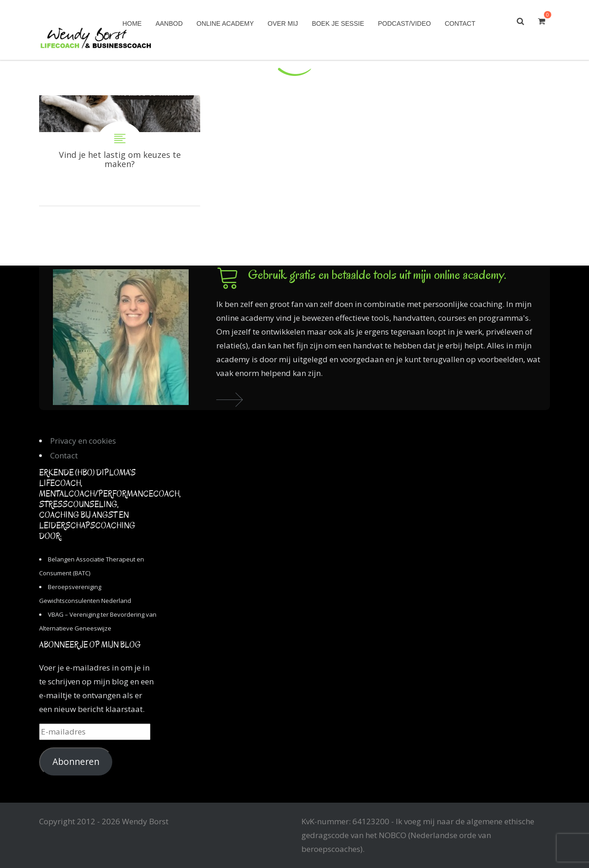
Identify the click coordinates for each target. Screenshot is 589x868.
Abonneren (76, 762)
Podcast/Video (404, 23)
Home (132, 23)
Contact (460, 23)
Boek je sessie (338, 23)
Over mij (283, 23)
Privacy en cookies (83, 441)
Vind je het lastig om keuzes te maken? (120, 150)
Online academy (225, 23)
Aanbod (169, 23)
